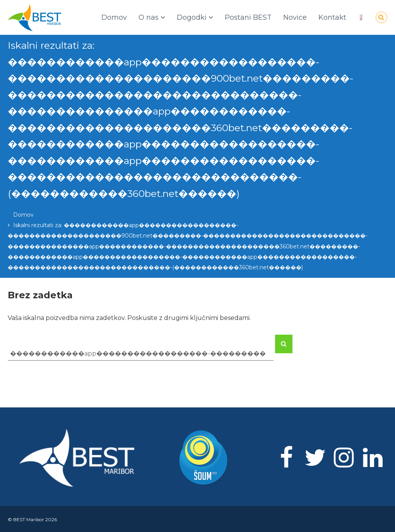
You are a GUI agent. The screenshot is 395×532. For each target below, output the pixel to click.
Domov (114, 17)
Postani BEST (248, 17)
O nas (149, 17)
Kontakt (332, 17)
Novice (295, 17)
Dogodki (192, 17)
